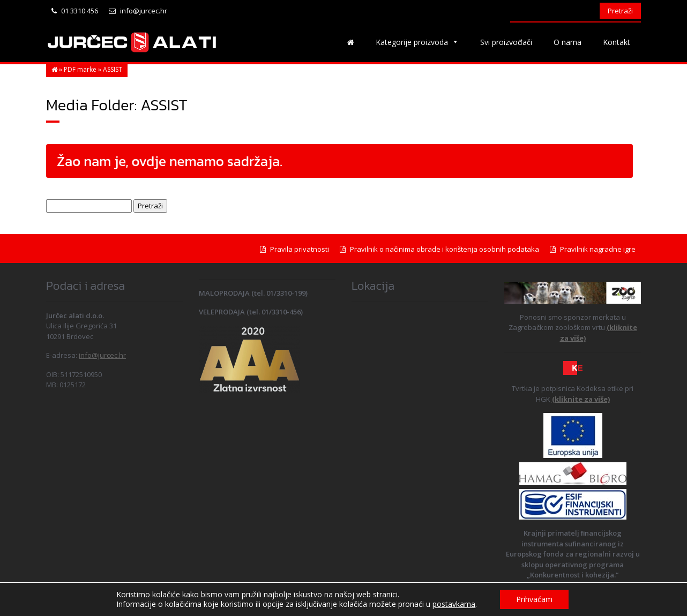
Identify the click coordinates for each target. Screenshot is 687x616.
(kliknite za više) (581, 399)
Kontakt (617, 42)
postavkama (454, 604)
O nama (567, 42)
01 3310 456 (75, 11)
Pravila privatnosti (294, 249)
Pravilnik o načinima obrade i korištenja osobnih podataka (439, 249)
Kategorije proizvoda (417, 42)
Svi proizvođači (506, 42)
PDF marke (80, 69)
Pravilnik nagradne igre (593, 249)
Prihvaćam (534, 599)
